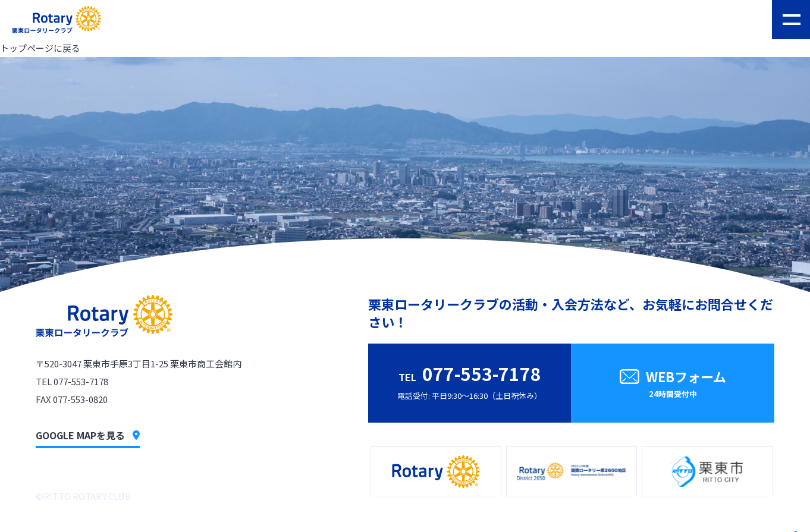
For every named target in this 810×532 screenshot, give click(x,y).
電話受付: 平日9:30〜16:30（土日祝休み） (470, 381)
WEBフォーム (673, 385)
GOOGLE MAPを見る (88, 435)
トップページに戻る (40, 48)
